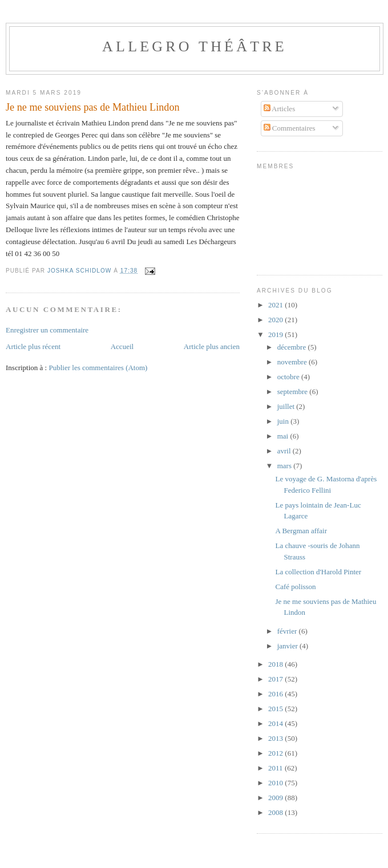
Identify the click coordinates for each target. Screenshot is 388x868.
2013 (276, 738)
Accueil (122, 346)
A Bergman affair (301, 531)
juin (284, 421)
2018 (276, 664)
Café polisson (295, 587)
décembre (293, 347)
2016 (276, 694)
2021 (276, 305)
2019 (276, 334)
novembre (293, 362)
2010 (276, 783)
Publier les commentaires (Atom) (98, 368)
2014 (276, 723)
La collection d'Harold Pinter (318, 572)
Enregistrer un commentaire (47, 330)
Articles (280, 109)
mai (284, 436)
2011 (276, 768)
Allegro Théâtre (195, 46)
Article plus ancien (212, 346)
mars (286, 466)
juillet (287, 406)
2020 (276, 320)
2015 (276, 709)
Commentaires (290, 128)
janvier (288, 646)
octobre (289, 377)
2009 (276, 798)
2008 (276, 812)
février (288, 631)
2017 (276, 679)
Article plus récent (33, 346)
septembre (294, 392)
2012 (276, 753)
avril (285, 451)
